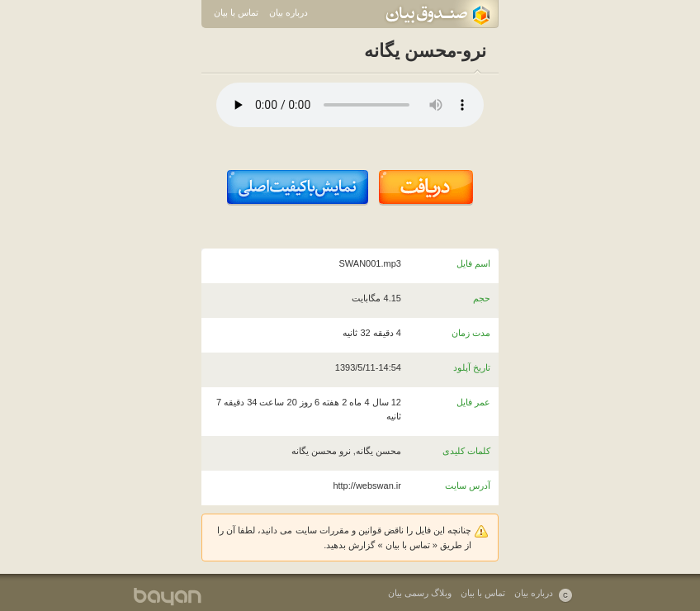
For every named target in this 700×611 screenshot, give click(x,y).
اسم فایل (473, 263)
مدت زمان (471, 333)
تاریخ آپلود (472, 367)
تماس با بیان (236, 12)
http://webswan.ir (367, 485)
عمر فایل (473, 402)
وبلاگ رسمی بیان (420, 593)
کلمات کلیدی (466, 451)
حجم (482, 298)
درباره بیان (289, 12)
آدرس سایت (468, 485)
